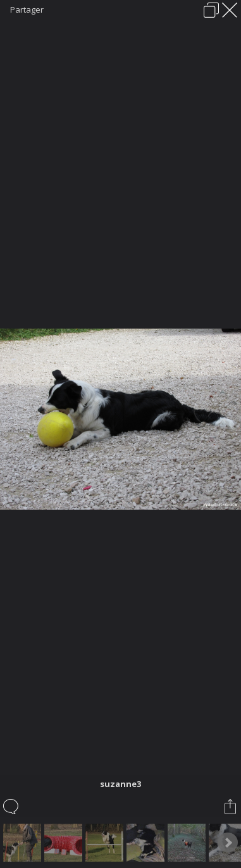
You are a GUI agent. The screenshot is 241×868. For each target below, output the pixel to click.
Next (228, 843)
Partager (27, 9)
